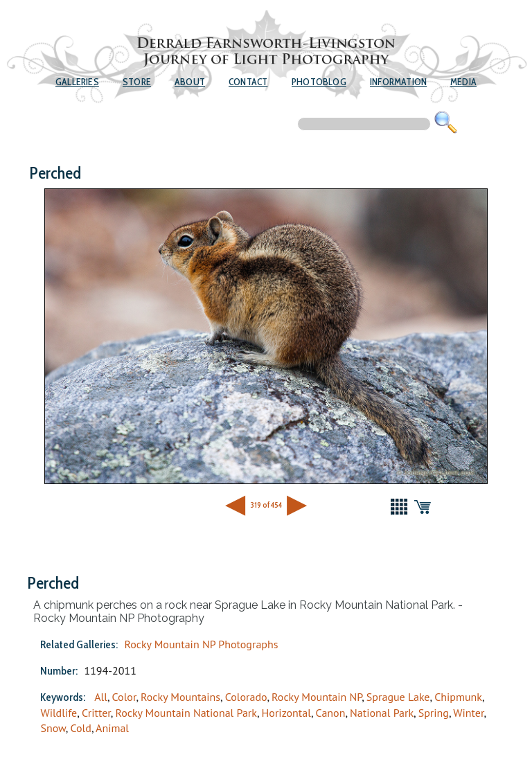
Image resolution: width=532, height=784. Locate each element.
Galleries (77, 82)
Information (398, 82)
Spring (434, 713)
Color (124, 697)
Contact (248, 82)
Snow (53, 728)
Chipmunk (458, 697)
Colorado (246, 697)
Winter (468, 713)
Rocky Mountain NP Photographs (201, 644)
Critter (96, 713)
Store (137, 82)
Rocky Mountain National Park (186, 713)
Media (463, 82)
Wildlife (59, 713)
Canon (331, 713)
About (190, 82)
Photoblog (319, 82)
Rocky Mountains (180, 697)
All (101, 697)
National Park (382, 713)
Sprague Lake (398, 697)
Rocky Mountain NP (317, 697)
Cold (80, 728)
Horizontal (286, 713)
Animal (112, 728)
